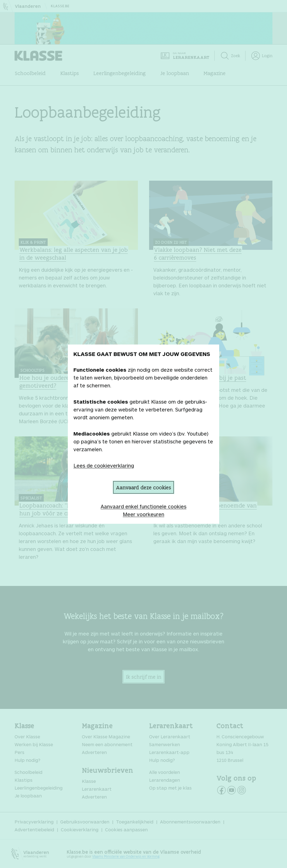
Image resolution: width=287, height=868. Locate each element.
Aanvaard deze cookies (143, 487)
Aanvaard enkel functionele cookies (143, 506)
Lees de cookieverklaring (104, 466)
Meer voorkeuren (143, 514)
